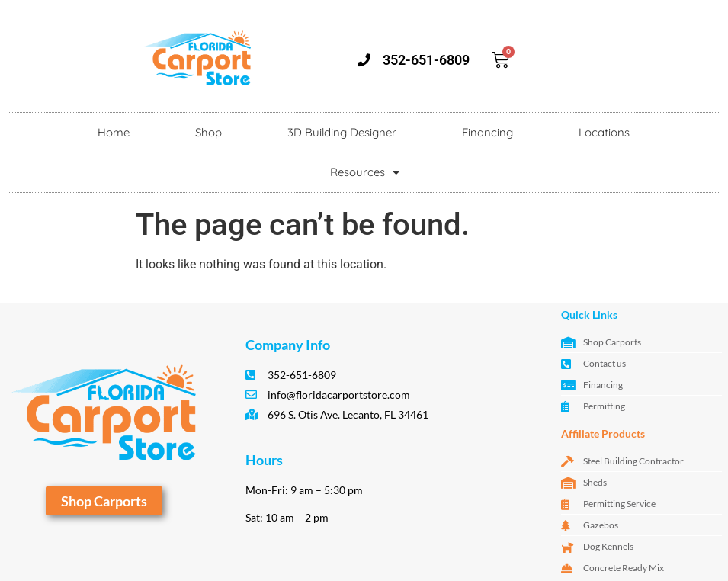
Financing (487, 132)
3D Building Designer (342, 132)
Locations (604, 132)
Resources (365, 173)
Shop (208, 132)
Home (114, 132)
